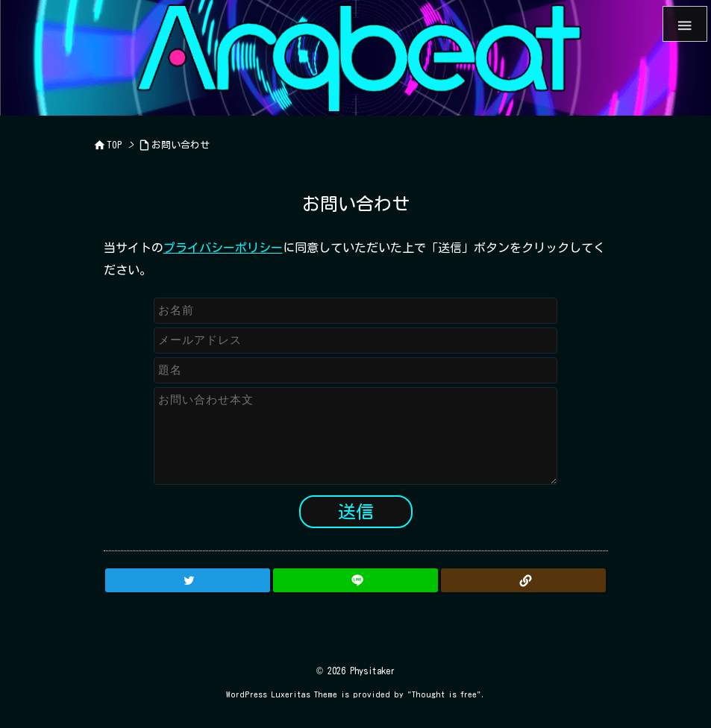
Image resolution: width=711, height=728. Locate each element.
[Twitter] (188, 580)
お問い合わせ (181, 145)
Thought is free (444, 694)
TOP (115, 145)
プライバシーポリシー (223, 248)
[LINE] (355, 580)
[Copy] (523, 580)
